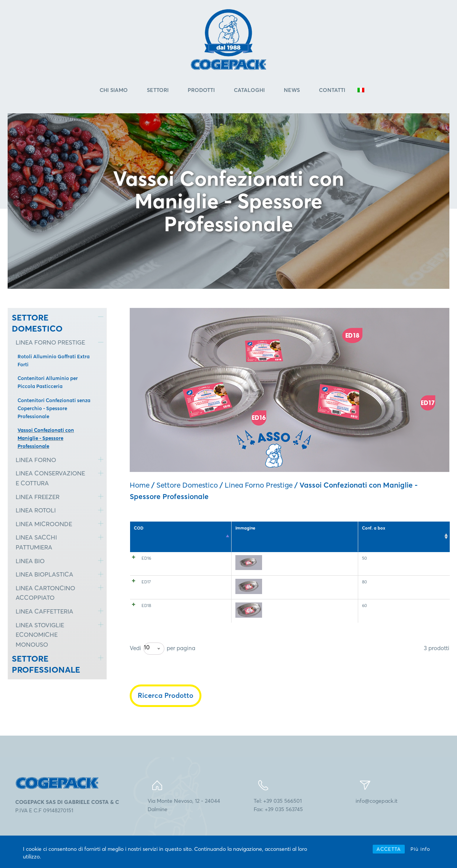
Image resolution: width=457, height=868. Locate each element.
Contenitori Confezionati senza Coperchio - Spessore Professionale (54, 409)
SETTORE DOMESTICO (37, 324)
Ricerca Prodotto (166, 709)
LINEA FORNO (36, 461)
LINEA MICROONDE (44, 525)
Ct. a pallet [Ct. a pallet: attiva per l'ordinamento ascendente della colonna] (410, 532)
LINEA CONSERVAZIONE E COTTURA (50, 480)
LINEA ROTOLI (36, 512)
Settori (158, 91)
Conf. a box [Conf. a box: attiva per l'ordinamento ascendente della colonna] (388, 532)
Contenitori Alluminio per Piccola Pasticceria (48, 384)
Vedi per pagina (163, 662)
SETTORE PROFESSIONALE (46, 666)
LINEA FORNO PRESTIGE (50, 344)
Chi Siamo (114, 91)
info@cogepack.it (377, 814)
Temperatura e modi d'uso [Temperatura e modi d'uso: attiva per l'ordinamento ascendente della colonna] (203, 532)
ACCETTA (389, 849)
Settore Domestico (187, 486)
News (292, 91)
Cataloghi (249, 91)
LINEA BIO (30, 562)
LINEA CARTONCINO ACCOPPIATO (45, 594)
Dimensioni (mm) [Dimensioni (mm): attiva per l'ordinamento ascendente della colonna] (337, 532)
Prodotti (201, 91)
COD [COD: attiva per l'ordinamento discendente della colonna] (139, 529)
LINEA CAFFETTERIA (44, 612)
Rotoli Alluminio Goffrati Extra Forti (54, 362)
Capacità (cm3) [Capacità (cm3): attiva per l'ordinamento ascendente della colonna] (305, 532)
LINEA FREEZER (38, 498)
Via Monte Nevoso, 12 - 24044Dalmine (184, 818)
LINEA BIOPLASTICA (44, 575)
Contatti (332, 91)
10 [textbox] (147, 661)
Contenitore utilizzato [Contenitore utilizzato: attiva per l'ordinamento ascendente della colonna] (273, 532)
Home (140, 486)
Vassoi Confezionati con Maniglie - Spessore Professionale (46, 440)
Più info (420, 849)
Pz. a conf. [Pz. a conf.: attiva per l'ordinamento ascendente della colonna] (364, 532)
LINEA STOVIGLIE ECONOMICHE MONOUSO (40, 636)
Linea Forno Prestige (259, 486)
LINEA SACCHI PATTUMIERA (36, 544)
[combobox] (154, 662)
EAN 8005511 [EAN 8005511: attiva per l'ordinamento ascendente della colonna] (435, 532)
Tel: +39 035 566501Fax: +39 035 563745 (278, 818)
